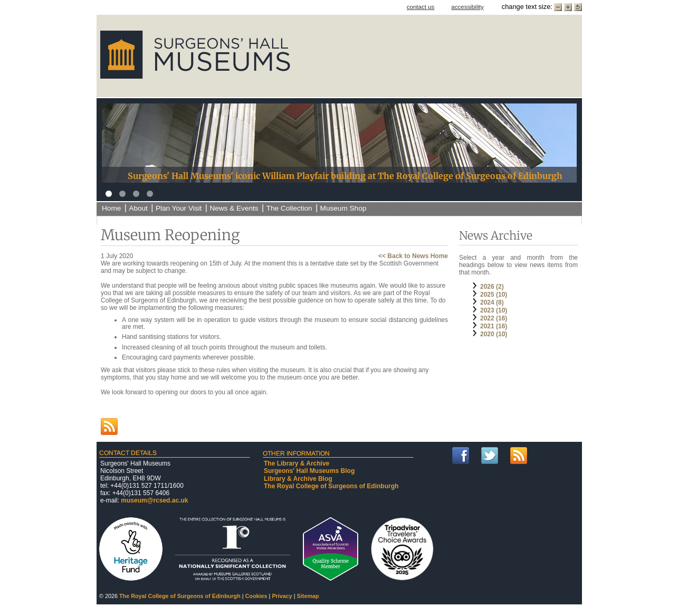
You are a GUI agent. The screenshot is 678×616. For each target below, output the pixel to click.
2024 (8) (492, 302)
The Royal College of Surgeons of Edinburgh (331, 486)
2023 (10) (494, 310)
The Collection (289, 208)
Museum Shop (343, 208)
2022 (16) (494, 318)
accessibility (467, 7)
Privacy (282, 596)
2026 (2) (492, 287)
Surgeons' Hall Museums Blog (309, 471)
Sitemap (308, 596)
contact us (421, 7)
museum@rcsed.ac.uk (154, 500)
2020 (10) (494, 334)
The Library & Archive (297, 463)
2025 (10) (494, 295)
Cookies (256, 596)
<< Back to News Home (413, 256)
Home (111, 208)
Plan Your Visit (179, 208)
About (138, 208)
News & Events (234, 208)
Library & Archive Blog (298, 479)
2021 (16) (494, 326)
